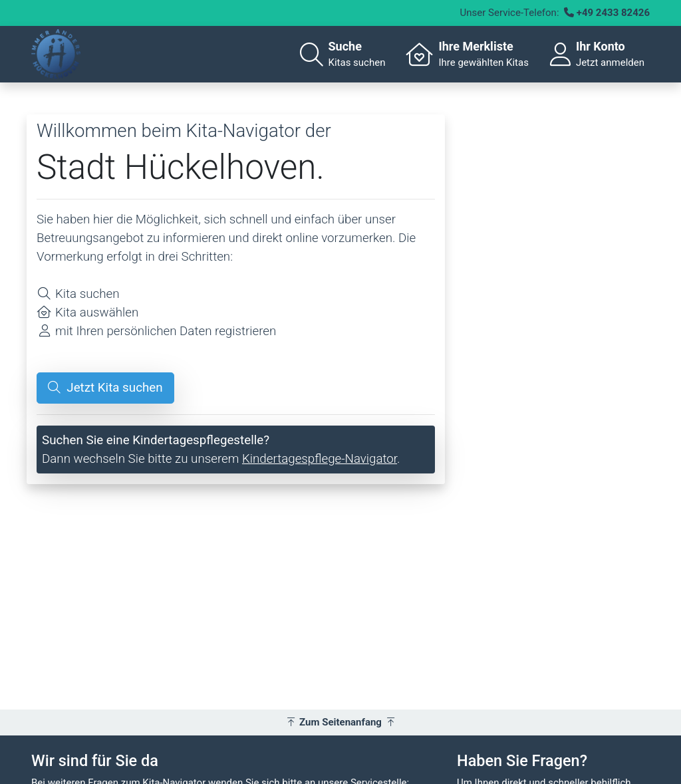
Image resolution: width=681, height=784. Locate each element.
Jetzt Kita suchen (105, 388)
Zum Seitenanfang (341, 722)
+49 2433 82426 (613, 13)
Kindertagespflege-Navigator (320, 459)
